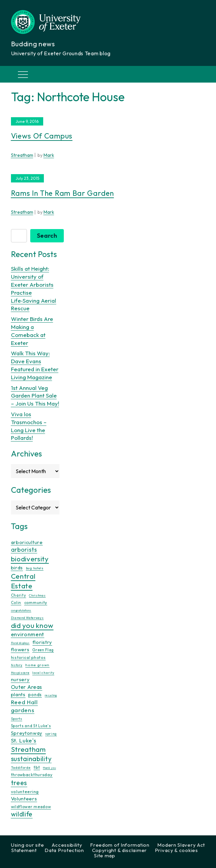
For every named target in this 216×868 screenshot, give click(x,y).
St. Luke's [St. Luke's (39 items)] (24, 740)
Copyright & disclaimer (119, 850)
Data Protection (64, 850)
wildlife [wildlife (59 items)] (22, 814)
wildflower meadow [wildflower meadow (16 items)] (31, 807)
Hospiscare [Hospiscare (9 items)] (20, 673)
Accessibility (67, 845)
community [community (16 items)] (36, 602)
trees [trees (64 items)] (19, 783)
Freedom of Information (120, 845)
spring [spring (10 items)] (51, 734)
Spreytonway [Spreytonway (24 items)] (27, 733)
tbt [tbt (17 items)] (37, 767)
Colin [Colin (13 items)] (16, 603)
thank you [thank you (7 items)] (49, 768)
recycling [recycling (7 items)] (51, 695)
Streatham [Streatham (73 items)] (28, 749)
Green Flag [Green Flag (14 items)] (43, 650)
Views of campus (42, 136)
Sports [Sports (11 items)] (17, 719)
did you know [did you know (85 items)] (32, 625)
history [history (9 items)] (17, 665)
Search (47, 236)
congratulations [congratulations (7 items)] (21, 610)
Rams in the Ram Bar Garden (62, 193)
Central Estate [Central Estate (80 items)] (23, 581)
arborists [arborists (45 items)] (24, 550)
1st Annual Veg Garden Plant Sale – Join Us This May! (35, 396)
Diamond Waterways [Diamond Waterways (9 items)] (27, 618)
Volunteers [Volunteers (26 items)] (24, 799)
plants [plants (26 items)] (18, 694)
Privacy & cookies (176, 850)
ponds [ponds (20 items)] (35, 695)
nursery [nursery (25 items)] (20, 679)
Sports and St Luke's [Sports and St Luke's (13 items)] (31, 726)
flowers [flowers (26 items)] (20, 649)
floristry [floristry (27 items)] (42, 642)
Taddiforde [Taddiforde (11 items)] (21, 768)
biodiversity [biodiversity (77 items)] (30, 559)
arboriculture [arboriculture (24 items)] (27, 542)
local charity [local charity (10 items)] (43, 673)
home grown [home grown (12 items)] (37, 665)
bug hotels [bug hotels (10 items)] (35, 568)
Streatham (22, 155)
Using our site (28, 845)
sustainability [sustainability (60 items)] (31, 759)
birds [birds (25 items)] (17, 568)
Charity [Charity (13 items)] (19, 595)
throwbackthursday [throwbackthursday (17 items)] (32, 774)
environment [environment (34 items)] (28, 634)
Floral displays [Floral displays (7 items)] (20, 643)
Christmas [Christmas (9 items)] (37, 595)
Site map (105, 856)
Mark (49, 155)
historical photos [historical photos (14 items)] (28, 657)
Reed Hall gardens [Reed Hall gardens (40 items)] (24, 706)
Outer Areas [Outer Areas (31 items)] (27, 687)
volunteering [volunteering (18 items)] (25, 791)
